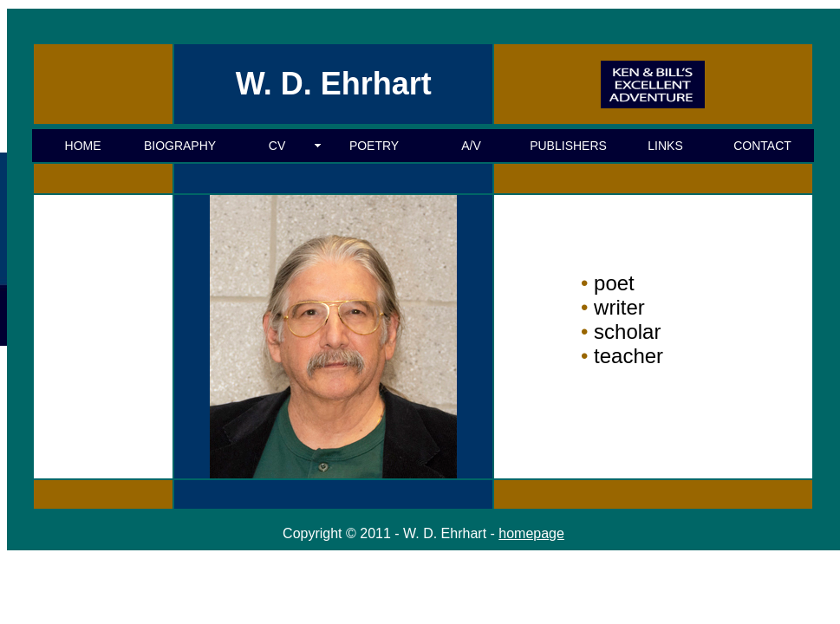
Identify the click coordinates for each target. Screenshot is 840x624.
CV (277, 146)
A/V (471, 146)
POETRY (374, 146)
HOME (83, 146)
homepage (531, 533)
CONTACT (762, 146)
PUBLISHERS (568, 146)
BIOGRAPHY (180, 146)
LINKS (665, 146)
